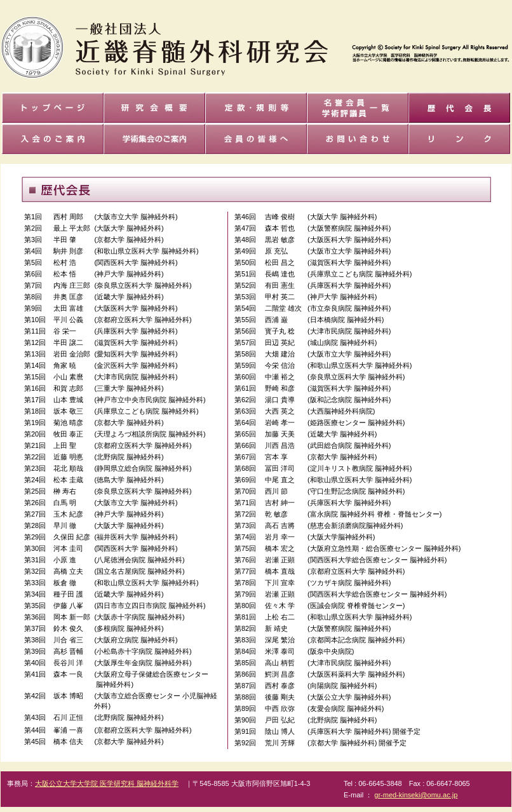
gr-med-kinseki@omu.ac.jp (416, 795)
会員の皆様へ (256, 139)
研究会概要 (154, 108)
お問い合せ (358, 139)
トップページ (53, 108)
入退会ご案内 (53, 139)
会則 (256, 108)
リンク (459, 139)
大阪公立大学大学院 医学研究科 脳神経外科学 (107, 783)
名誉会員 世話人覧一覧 (358, 108)
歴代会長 (459, 108)
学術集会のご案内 (154, 139)
